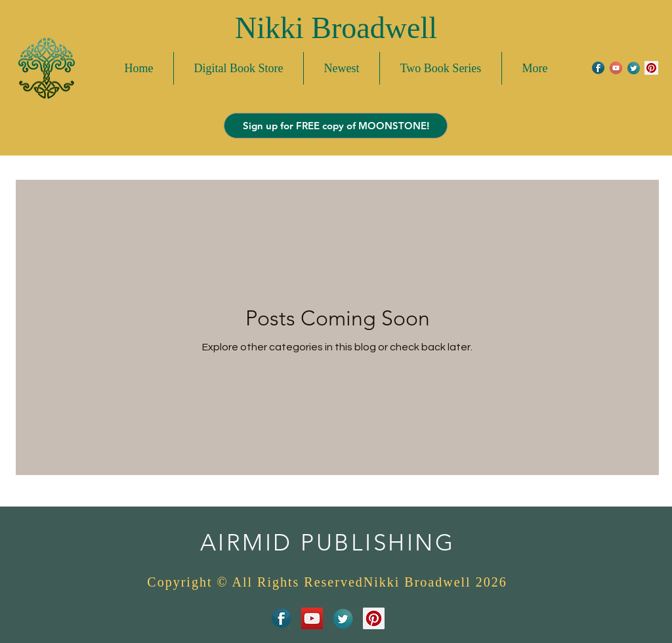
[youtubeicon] (616, 68)
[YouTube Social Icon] (312, 618)
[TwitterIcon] (634, 68)
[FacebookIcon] (598, 68)
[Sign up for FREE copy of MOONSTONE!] (336, 126)
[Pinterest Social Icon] (651, 68)
